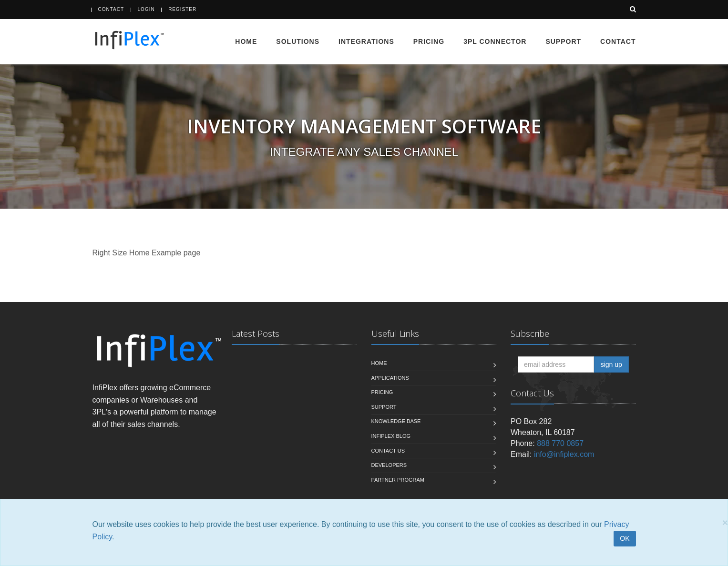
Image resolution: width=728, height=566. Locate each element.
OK (625, 538)
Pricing (429, 41)
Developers (389, 465)
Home (246, 41)
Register (182, 9)
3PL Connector (495, 41)
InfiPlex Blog (391, 436)
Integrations (366, 41)
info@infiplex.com (564, 454)
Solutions (298, 41)
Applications (390, 378)
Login (146, 9)
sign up (611, 364)
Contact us (388, 451)
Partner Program (398, 480)
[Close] (725, 522)
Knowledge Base (396, 421)
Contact (111, 9)
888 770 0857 (560, 443)
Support (563, 41)
